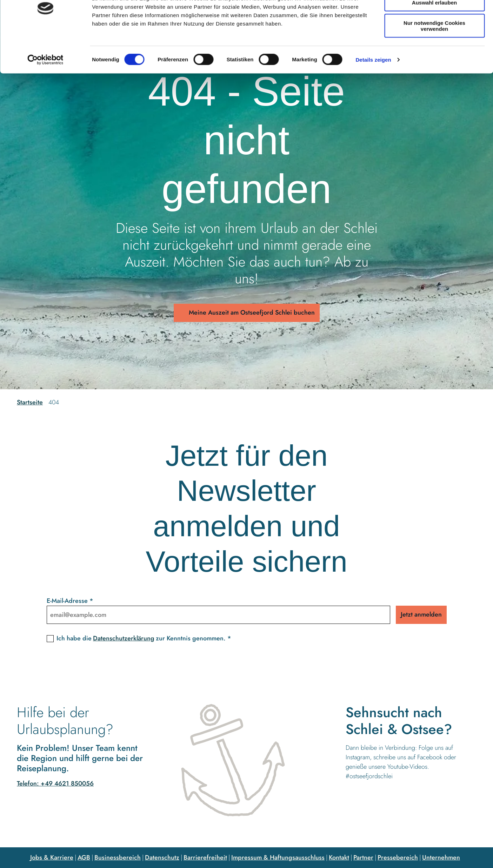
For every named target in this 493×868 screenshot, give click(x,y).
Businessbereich (118, 857)
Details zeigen (373, 95)
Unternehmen (441, 857)
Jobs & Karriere (52, 857)
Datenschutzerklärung (124, 638)
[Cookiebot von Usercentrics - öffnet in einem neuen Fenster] (45, 95)
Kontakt (339, 857)
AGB (84, 857)
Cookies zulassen (434, 17)
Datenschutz (162, 857)
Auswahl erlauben (434, 38)
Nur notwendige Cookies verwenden (434, 61)
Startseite (30, 402)
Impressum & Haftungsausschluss (278, 857)
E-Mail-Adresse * (70, 601)
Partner (363, 857)
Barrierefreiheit (205, 857)
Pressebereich (398, 857)
